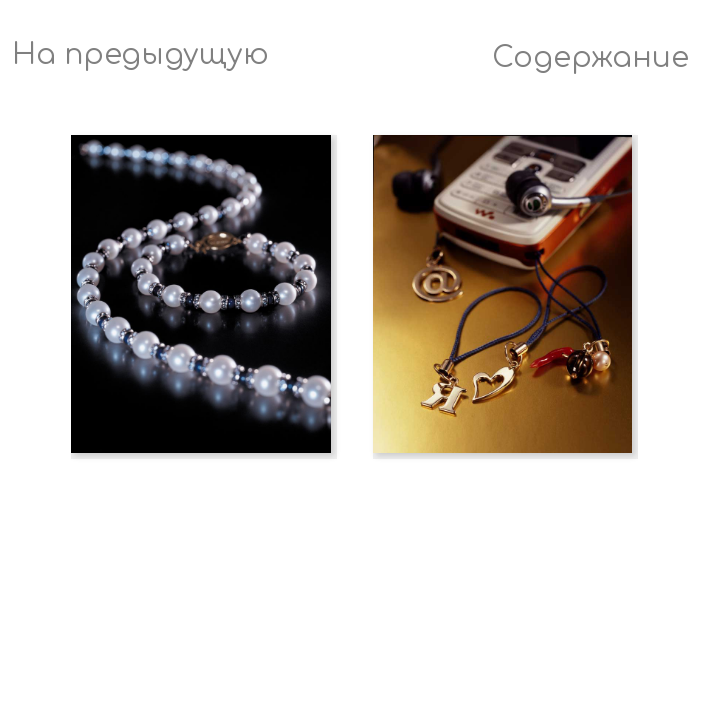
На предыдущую (140, 55)
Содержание (590, 58)
